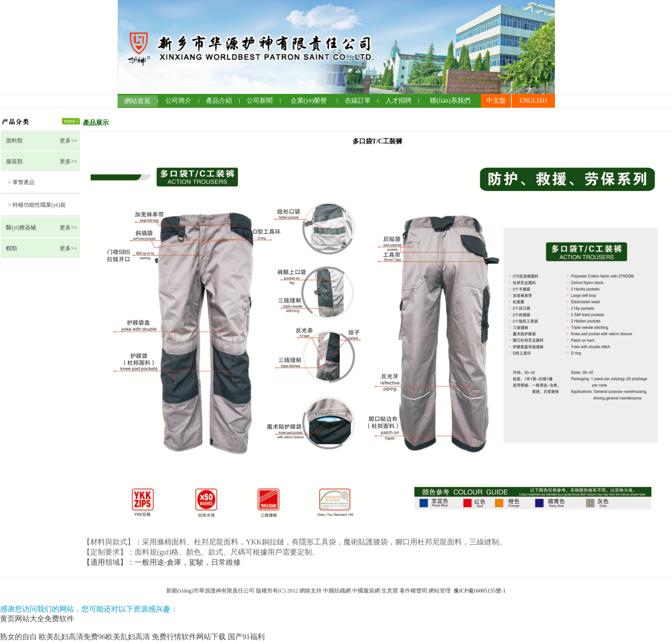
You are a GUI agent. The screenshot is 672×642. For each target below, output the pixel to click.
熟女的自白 (19, 637)
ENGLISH (533, 101)
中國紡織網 (337, 591)
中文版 (496, 101)
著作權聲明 (413, 591)
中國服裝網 (366, 591)
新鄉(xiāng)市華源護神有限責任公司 (210, 591)
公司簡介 (178, 101)
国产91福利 (246, 637)
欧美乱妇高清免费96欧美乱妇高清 (94, 637)
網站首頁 (137, 101)
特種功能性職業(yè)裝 (39, 205)
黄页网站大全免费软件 (37, 619)
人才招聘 (398, 101)
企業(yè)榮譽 (309, 101)
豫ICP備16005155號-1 (480, 591)
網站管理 (440, 591)
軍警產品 (24, 182)
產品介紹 (219, 101)
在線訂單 (358, 101)
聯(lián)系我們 (450, 101)
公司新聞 (260, 101)
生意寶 (390, 591)
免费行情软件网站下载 (189, 637)
